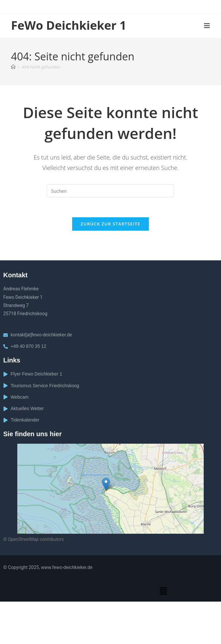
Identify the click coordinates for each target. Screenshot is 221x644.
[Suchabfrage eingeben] (110, 191)
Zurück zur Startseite (110, 224)
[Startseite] (13, 67)
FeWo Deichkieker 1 (69, 25)
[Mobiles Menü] (207, 26)
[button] (163, 591)
